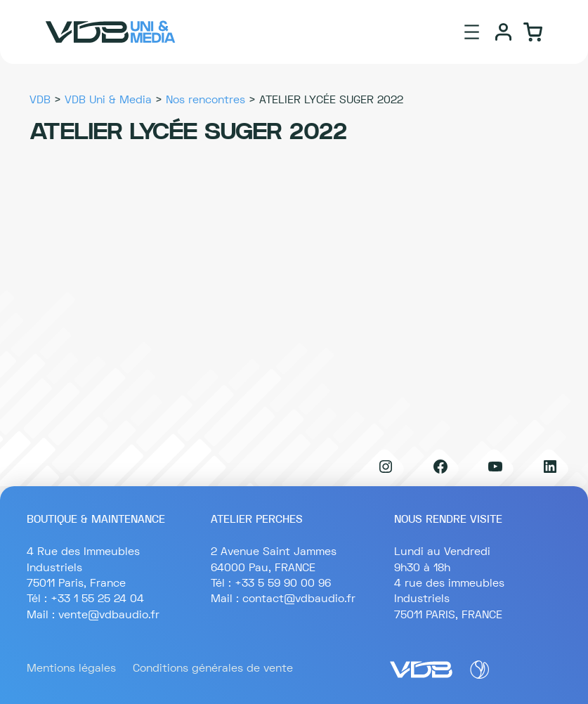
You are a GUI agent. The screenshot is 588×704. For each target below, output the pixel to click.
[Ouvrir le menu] (472, 32)
